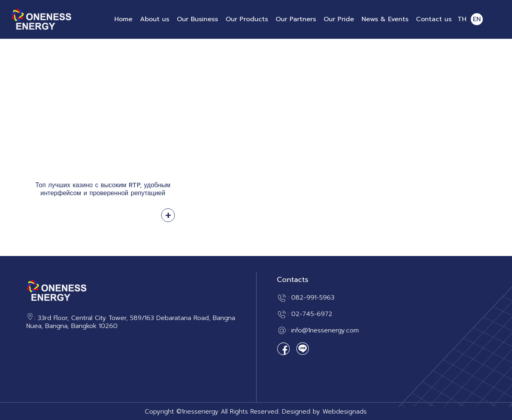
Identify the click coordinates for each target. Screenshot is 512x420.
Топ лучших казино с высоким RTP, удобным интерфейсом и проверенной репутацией (103, 189)
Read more (168, 215)
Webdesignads (345, 412)
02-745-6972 (312, 314)
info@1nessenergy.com (325, 330)
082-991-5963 (313, 298)
